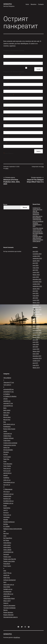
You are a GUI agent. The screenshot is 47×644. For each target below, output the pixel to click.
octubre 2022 (36, 284)
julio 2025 (35, 251)
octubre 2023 (36, 256)
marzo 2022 (36, 300)
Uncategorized (7, 592)
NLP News (6, 540)
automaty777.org (8, 403)
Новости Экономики (9, 605)
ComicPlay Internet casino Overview (38, 229)
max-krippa (6, 517)
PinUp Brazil (7, 564)
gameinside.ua (7, 473)
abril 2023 (35, 270)
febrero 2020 (36, 351)
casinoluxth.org (8, 434)
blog (43, 167)
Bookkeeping (7, 427)
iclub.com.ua (7, 480)
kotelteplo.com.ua (8, 503)
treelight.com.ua (8, 589)
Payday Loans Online (9, 561)
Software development (10, 580)
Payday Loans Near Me (10, 559)
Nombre (6, 81)
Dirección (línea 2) (8, 102)
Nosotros (33, 4)
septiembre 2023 (37, 258)
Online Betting (7, 543)
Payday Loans (7, 557)
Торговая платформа (9, 608)
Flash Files (6, 459)
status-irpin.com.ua (9, 585)
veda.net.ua (7, 596)
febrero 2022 (36, 303)
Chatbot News (7, 436)
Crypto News (7, 440)
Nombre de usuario (9, 53)
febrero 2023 (36, 275)
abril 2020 (35, 347)
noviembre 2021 (37, 310)
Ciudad (6, 109)
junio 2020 (36, 342)
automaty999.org (8, 406)
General (5, 475)
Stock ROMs (7, 587)
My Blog (6, 524)
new (5, 531)
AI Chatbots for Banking (10, 396)
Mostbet (6, 520)
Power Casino (7, 566)
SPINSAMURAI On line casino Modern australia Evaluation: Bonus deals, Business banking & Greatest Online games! (38, 237)
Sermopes (8, 4)
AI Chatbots (7, 394)
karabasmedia (7, 496)
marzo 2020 (36, 349)
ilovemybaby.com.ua (9, 482)
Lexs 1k (5, 510)
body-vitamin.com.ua (9, 424)
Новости (6, 603)
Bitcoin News (7, 417)
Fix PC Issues (7, 457)
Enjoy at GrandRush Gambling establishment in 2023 (38, 224)
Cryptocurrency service (10, 445)
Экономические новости (10, 617)
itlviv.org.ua (6, 492)
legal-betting (7, 508)
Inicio (27, 4)
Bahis (5, 408)
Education (6, 452)
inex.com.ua (7, 485)
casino (5, 431)
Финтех (5, 610)
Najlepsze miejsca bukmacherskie (13, 529)
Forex (5, 461)
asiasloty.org (7, 401)
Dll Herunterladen (8, 450)
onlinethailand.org (8, 552)
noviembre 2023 (37, 254)
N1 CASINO (7, 526)
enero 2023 (36, 277)
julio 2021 (35, 319)
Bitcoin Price (7, 420)
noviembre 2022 (37, 282)
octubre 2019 (36, 361)
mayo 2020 (36, 344)
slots (5, 571)
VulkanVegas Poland (9, 598)
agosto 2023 (36, 261)
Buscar (5, 204)
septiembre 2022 (37, 286)
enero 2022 (36, 305)
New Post (6, 533)
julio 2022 (35, 291)
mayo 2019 (36, 365)
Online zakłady (7, 550)
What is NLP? (7, 601)
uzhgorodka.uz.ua (8, 594)
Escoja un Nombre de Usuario (12, 74)
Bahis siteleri (7, 410)
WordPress (17, 637)
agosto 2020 (36, 337)
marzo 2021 (36, 323)
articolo (5, 399)
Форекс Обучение (8, 615)
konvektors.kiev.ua (8, 501)
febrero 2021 (36, 326)
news (5, 536)
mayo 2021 (36, 321)
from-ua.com (7, 471)
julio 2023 (35, 263)
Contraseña (7, 60)
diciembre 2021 (37, 307)
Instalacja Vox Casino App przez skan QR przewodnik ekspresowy (37, 211)
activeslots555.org (8, 389)
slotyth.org (6, 575)
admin (7, 168)
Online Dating (7, 547)
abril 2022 (35, 298)
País (5, 129)
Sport (5, 582)
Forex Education (8, 464)
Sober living (7, 578)
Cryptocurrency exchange (10, 443)
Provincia (6, 116)
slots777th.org (7, 573)
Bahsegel (6, 415)
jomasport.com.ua (8, 494)
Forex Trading (7, 466)
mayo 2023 (36, 268)
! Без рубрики (7, 378)
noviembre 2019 (37, 358)
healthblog (6, 478)
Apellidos (6, 88)
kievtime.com (7, 499)
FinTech (6, 454)
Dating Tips (6, 447)
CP (5, 122)
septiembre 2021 (37, 314)
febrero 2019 (36, 368)
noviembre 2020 (37, 333)
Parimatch (6, 554)
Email (5, 143)
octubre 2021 (36, 312)
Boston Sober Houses (9, 429)
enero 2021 (36, 328)
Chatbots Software (8, 438)
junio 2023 (36, 265)
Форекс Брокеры (8, 612)
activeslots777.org (8, 392)
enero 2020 (36, 354)
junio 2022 (36, 293)
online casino (7, 545)
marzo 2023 (36, 272)
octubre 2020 (36, 335)
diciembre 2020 (37, 330)
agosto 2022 (36, 289)
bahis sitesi (6, 413)
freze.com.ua (7, 468)
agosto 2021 (36, 317)
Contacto (41, 4)
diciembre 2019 (37, 356)
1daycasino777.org (9, 382)
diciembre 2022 (37, 279)
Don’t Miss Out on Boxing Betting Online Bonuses (37, 218)
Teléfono (6, 136)
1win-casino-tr (7, 385)
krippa (5, 506)
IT (4, 487)
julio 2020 (35, 340)
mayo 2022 (36, 296)
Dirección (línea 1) (9, 95)
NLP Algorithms (8, 538)
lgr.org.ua (6, 513)
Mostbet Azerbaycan (9, 522)
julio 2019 (35, 363)
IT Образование (8, 489)
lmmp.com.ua (7, 515)
